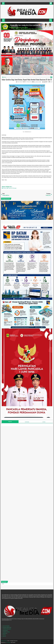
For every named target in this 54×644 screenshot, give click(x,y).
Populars (10, 422)
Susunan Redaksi (6, 626)
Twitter (9, 188)
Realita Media (4, 641)
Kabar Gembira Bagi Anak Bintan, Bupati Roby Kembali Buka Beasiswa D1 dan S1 (27, 80)
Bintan (5, 77)
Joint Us (4, 636)
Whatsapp (14, 188)
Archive (44, 422)
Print (47, 82)
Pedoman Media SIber (7, 627)
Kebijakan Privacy (6, 632)
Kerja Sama (5, 633)
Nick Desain (8, 642)
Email (50, 82)
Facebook (4, 188)
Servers (4, 635)
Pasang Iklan (5, 630)
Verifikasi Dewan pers (7, 629)
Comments (27, 422)
